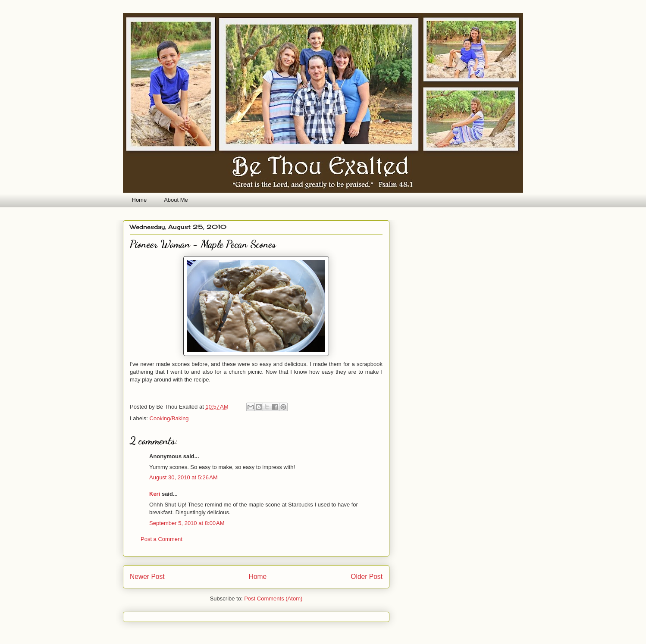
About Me (176, 200)
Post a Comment (161, 539)
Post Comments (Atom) (273, 599)
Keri (155, 494)
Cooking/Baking (169, 418)
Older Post (367, 577)
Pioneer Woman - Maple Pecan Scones (203, 244)
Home (140, 200)
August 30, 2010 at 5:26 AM (183, 477)
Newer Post (147, 577)
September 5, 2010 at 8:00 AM (187, 523)
